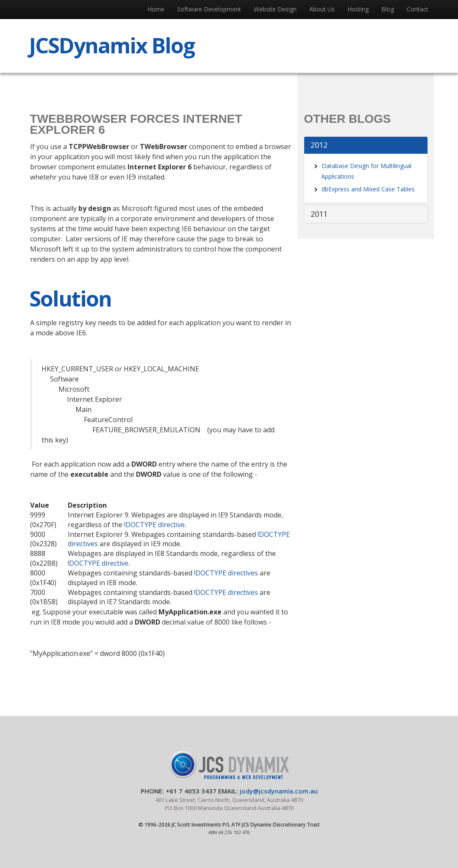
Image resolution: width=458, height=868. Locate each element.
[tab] (366, 145)
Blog (388, 9)
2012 (319, 145)
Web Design (275, 9)
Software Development (209, 9)
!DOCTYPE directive (154, 525)
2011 (319, 214)
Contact (418, 9)
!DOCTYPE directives (226, 573)
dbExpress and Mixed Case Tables (368, 189)
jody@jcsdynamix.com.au (279, 791)
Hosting (358, 9)
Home (156, 9)
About (322, 9)
